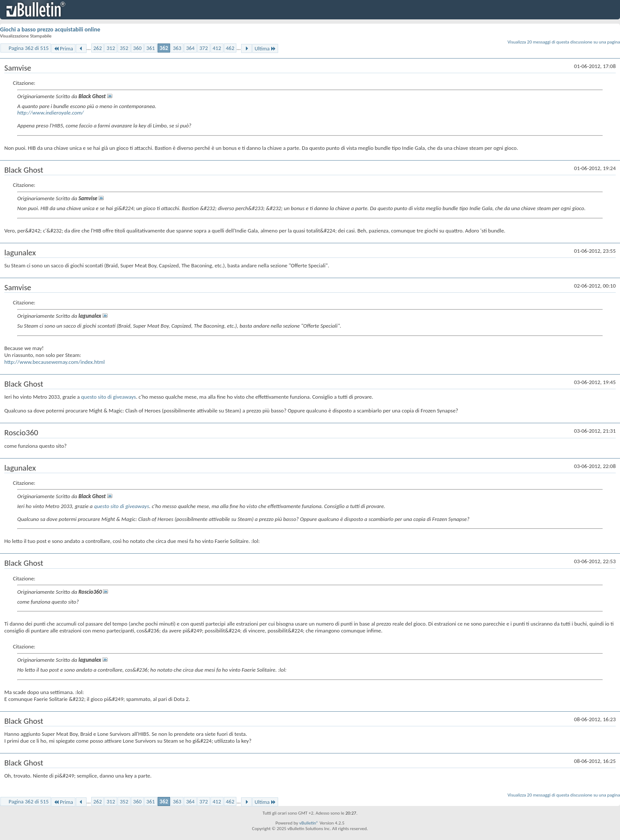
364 (190, 48)
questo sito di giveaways (108, 397)
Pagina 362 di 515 (29, 48)
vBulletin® (309, 823)
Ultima (265, 48)
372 (204, 48)
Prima (63, 48)
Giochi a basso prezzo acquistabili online (50, 29)
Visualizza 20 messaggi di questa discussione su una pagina (564, 42)
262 (98, 48)
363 (177, 48)
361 (151, 48)
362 (164, 48)
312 (111, 48)
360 (137, 48)
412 (217, 48)
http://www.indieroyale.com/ (51, 113)
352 (124, 48)
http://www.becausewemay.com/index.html (54, 362)
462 (230, 48)
